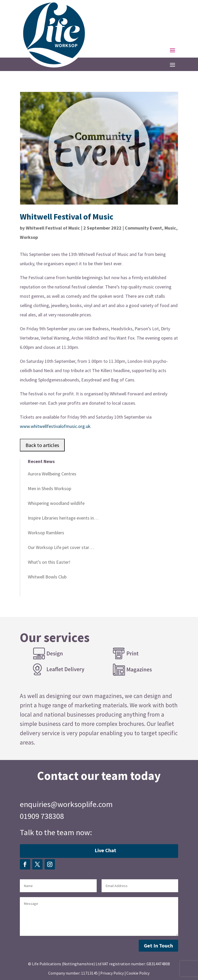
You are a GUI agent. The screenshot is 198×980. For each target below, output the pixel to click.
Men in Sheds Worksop (49, 488)
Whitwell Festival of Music (53, 228)
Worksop (29, 237)
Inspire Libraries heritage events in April (61, 519)
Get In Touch (158, 946)
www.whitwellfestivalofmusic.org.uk (55, 426)
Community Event (143, 228)
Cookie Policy (138, 973)
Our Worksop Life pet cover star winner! (59, 548)
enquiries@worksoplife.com (66, 804)
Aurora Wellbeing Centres (52, 474)
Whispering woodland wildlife (56, 503)
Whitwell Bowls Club (47, 577)
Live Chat (105, 850)
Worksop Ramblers (46, 533)
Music (170, 228)
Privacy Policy (112, 973)
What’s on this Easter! (49, 562)
